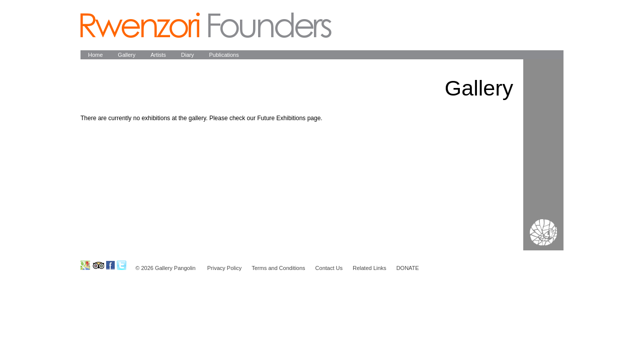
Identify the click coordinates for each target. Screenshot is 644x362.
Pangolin (206, 25)
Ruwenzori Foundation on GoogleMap (85, 265)
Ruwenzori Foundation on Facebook (110, 265)
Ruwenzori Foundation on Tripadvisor (98, 265)
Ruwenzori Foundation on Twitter (122, 265)
